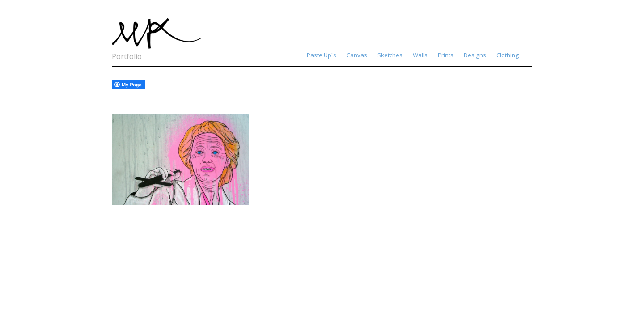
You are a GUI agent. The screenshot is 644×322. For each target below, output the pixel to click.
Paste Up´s (322, 55)
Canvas (357, 55)
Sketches (390, 55)
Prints (446, 55)
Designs (475, 55)
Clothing (508, 55)
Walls (420, 55)
